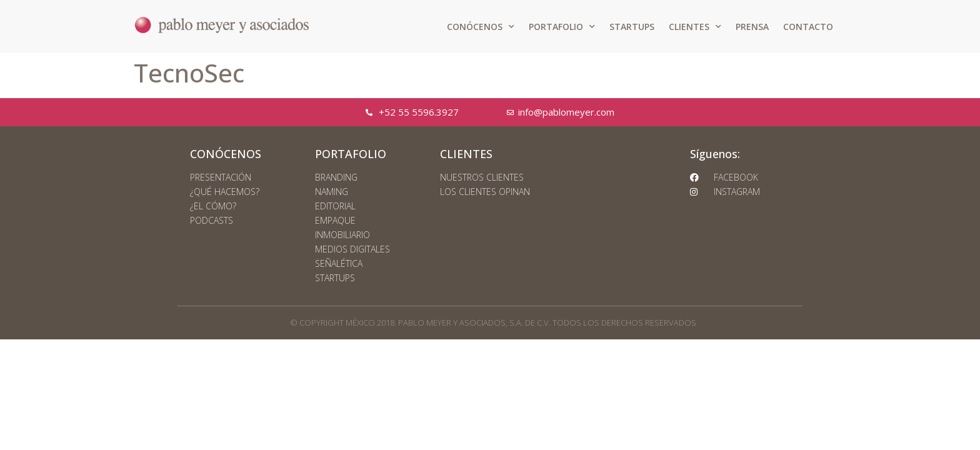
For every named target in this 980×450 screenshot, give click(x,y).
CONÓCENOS (481, 27)
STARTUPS (632, 27)
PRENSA (752, 27)
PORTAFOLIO (562, 27)
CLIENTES (695, 27)
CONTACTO (808, 27)
